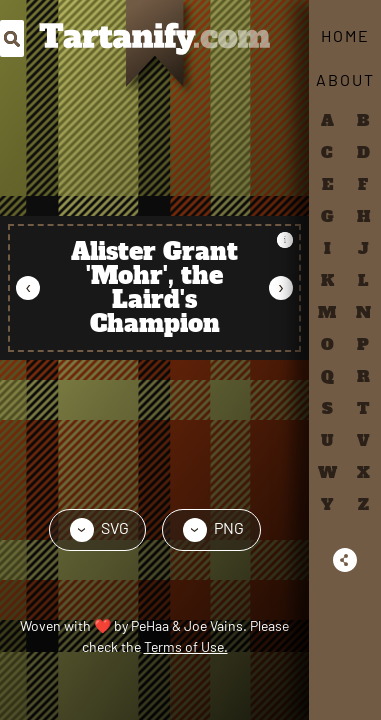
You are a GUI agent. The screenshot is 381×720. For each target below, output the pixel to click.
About (345, 79)
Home (345, 35)
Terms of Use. (186, 646)
